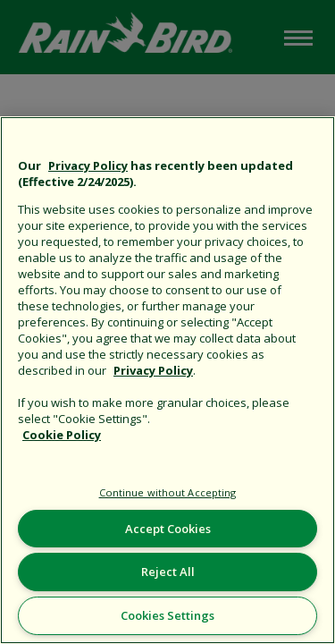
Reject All (168, 572)
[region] (167, 380)
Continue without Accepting (168, 492)
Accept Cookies (168, 529)
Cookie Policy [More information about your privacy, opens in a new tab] (62, 435)
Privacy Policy (88, 165)
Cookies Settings (167, 615)
